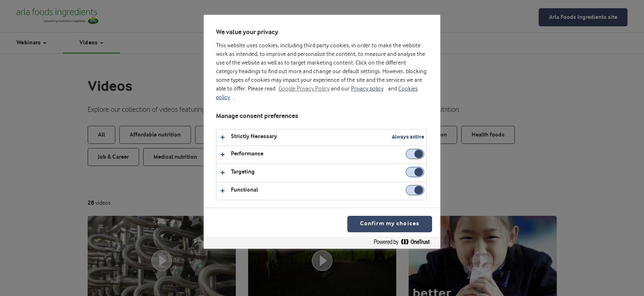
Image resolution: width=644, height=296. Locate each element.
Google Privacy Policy (304, 89)
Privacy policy (367, 89)
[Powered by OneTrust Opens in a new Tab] (405, 244)
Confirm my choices (390, 224)
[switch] (415, 154)
